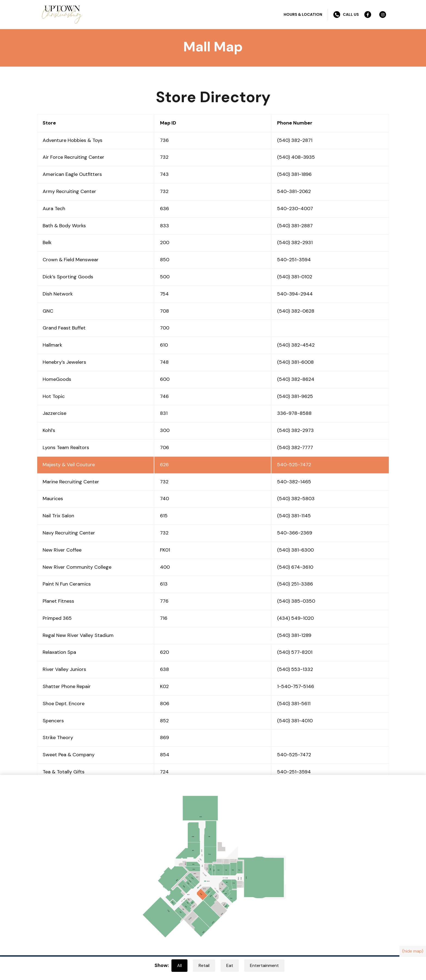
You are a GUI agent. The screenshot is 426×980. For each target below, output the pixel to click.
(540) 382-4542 (296, 345)
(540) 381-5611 (294, 704)
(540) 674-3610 (295, 567)
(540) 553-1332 (295, 669)
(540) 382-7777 (295, 447)
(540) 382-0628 (296, 311)
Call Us (346, 15)
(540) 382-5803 (296, 499)
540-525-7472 (294, 465)
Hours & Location (303, 14)
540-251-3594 (294, 260)
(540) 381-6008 (295, 362)
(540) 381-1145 (294, 516)
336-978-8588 (294, 413)
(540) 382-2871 (295, 140)
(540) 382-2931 (295, 242)
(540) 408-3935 (296, 157)
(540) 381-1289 (294, 635)
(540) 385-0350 (296, 601)
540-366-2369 (295, 533)
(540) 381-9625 (295, 396)
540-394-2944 (295, 294)
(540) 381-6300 (295, 550)
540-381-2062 (294, 191)
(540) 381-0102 (295, 277)
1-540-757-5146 (296, 686)
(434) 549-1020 (295, 618)
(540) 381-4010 (295, 721)
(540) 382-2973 (295, 430)
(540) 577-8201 (295, 652)
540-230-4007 (295, 209)
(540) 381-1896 (294, 174)
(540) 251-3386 (295, 584)
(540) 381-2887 (295, 226)
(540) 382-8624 (296, 379)
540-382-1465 (294, 482)
